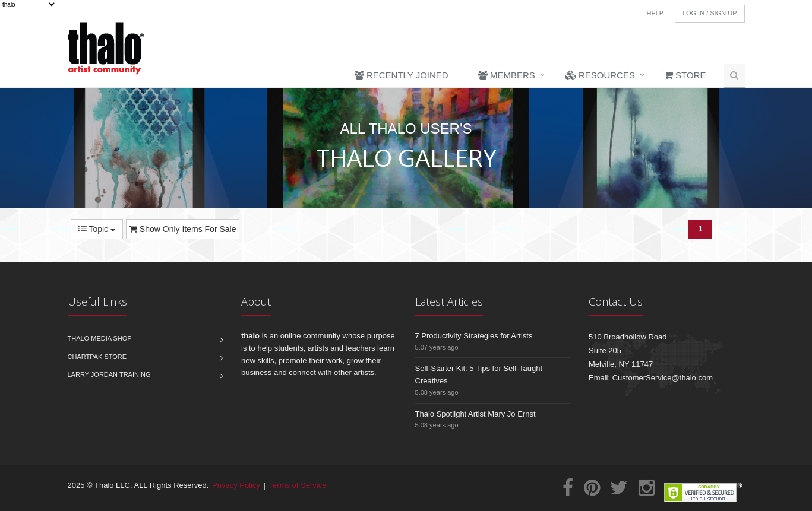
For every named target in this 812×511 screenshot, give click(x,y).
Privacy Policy (236, 485)
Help (655, 13)
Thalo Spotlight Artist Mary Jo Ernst (475, 414)
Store (685, 75)
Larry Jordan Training (109, 374)
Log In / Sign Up (710, 13)
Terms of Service (298, 485)
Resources (600, 75)
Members (507, 75)
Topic (97, 229)
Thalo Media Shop (100, 338)
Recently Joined (402, 75)
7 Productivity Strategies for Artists (474, 336)
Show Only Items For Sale (183, 229)
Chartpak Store (97, 357)
